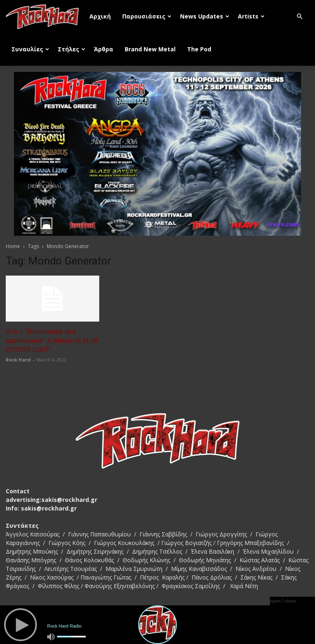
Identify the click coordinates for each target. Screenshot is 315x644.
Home (13, 246)
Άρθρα (104, 49)
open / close (283, 601)
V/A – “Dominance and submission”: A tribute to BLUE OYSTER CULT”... (52, 340)
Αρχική (100, 16)
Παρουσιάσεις (147, 16)
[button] (299, 17)
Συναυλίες (30, 49)
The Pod (199, 49)
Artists (251, 16)
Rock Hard (18, 360)
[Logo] (45, 16)
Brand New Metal (150, 49)
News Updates (205, 16)
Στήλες (72, 49)
